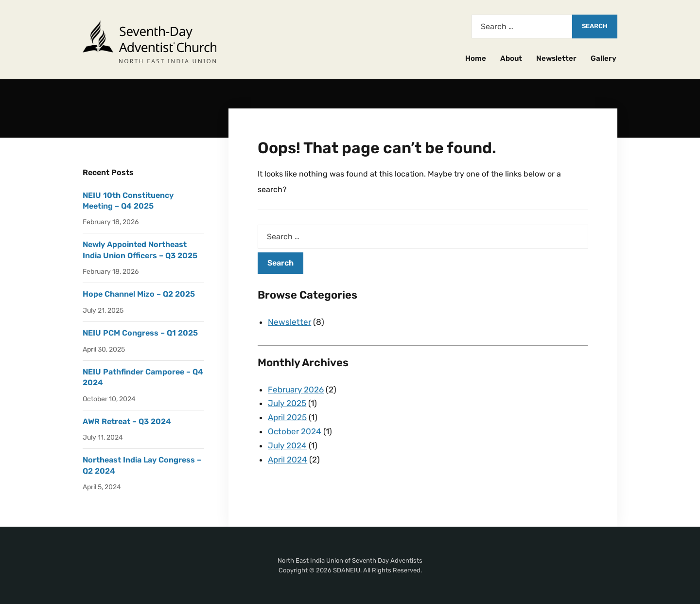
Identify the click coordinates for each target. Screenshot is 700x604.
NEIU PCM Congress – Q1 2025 (140, 333)
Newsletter (556, 58)
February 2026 (296, 390)
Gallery (604, 58)
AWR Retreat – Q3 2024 (127, 421)
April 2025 (287, 417)
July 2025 (287, 403)
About (511, 58)
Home (476, 58)
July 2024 (287, 445)
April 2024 (288, 460)
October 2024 (295, 431)
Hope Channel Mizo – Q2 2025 (139, 294)
